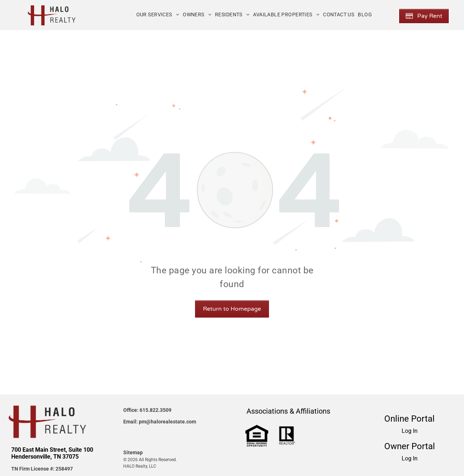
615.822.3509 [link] (156, 410)
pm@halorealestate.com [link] (167, 422)
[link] (257, 429)
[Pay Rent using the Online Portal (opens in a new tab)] (424, 16)
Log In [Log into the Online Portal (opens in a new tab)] (410, 431)
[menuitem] (158, 15)
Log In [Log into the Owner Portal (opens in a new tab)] (410, 458)
